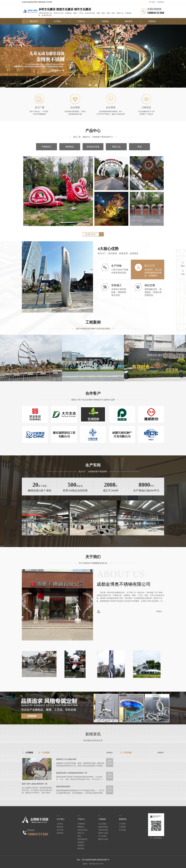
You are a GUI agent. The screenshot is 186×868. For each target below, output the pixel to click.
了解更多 (159, 612)
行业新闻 (46, 753)
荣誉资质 (60, 833)
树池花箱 (81, 849)
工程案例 (105, 21)
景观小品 (116, 147)
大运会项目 (102, 824)
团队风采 (60, 827)
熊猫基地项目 (103, 827)
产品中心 (81, 21)
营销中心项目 (103, 833)
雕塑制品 (70, 147)
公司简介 (60, 824)
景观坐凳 (81, 842)
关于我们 (152, 2)
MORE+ (110, 753)
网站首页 (34, 21)
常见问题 (128, 753)
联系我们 (161, 2)
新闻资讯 (129, 21)
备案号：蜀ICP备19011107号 (93, 864)
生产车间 (60, 830)
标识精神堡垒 (82, 839)
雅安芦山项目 (103, 839)
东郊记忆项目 (103, 830)
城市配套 (81, 845)
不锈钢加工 (46, 147)
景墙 (139, 147)
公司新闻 (29, 753)
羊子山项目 (102, 836)
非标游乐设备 (93, 147)
